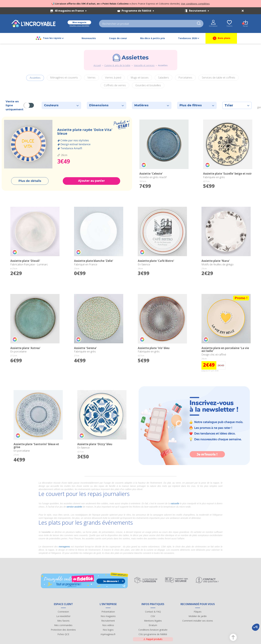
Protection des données (63, 630)
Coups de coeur (118, 38)
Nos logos (108, 630)
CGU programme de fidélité (153, 634)
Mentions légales (153, 621)
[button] (256, 627)
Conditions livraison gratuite (153, 630)
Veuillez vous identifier (79, 26)
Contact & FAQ (153, 612)
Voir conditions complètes (195, 4)
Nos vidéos (108, 625)
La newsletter (63, 616)
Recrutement (199, 11)
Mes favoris (63, 621)
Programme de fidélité (138, 11)
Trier (237, 105)
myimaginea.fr (108, 634)
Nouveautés (89, 38)
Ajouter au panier (91, 181)
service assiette (74, 507)
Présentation (108, 612)
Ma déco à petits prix (153, 38)
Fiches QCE (63, 634)
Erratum (153, 625)
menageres (64, 547)
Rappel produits (153, 639)
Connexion (63, 612)
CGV (153, 616)
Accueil (97, 65)
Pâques (198, 612)
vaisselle (175, 503)
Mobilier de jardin (198, 616)
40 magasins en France (71, 11)
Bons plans (221, 38)
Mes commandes (63, 625)
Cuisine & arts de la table (117, 65)
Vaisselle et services (144, 65)
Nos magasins (108, 616)
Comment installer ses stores (198, 621)
